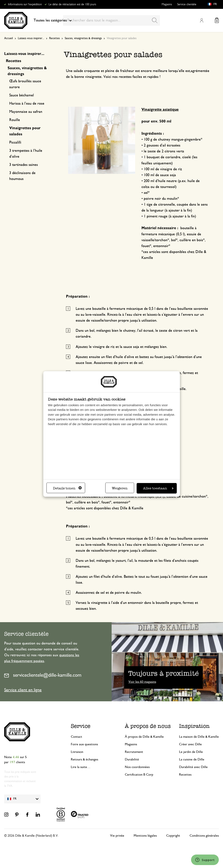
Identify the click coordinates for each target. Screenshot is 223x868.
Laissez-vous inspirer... (31, 38)
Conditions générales (204, 836)
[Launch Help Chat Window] (205, 860)
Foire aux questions (84, 744)
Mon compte (202, 20)
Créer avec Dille (190, 744)
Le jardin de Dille (191, 752)
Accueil (9, 38)
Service (81, 726)
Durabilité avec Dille (193, 767)
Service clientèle (187, 4)
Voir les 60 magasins (142, 682)
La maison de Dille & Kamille (199, 737)
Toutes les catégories (53, 20)
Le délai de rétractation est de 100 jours (72, 4)
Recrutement (134, 752)
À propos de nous (148, 726)
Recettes (54, 38)
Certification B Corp (139, 775)
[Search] (155, 20)
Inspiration (194, 726)
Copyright (173, 836)
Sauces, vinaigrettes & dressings (83, 38)
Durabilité (132, 759)
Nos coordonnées (137, 767)
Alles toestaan (158, 488)
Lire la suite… (81, 767)
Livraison (77, 752)
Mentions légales (145, 836)
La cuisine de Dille (192, 759)
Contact (77, 737)
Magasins (167, 4)
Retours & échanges (84, 759)
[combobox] (111, 20)
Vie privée (117, 836)
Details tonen (67, 488)
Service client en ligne (23, 690)
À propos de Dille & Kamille (144, 737)
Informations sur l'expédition (25, 4)
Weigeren (120, 488)
